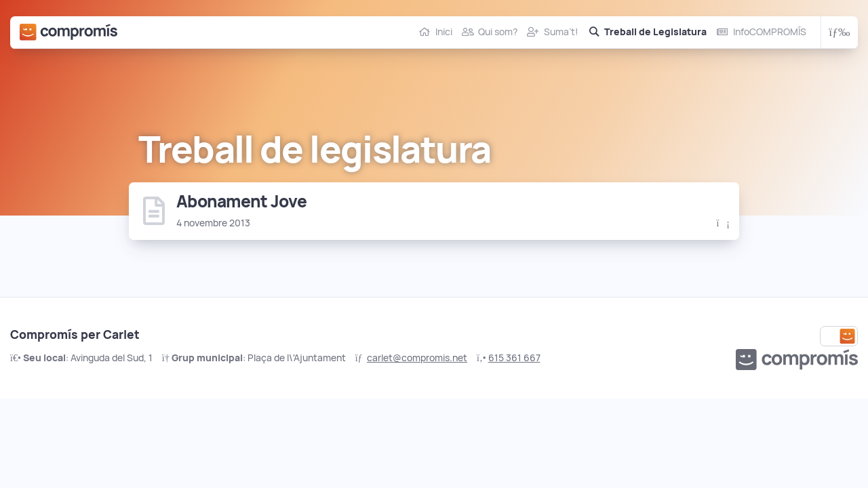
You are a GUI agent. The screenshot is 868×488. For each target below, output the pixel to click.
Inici (444, 32)
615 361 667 (514, 358)
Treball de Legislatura (655, 32)
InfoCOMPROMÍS (770, 32)
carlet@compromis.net (417, 358)
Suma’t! (561, 32)
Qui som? (498, 32)
